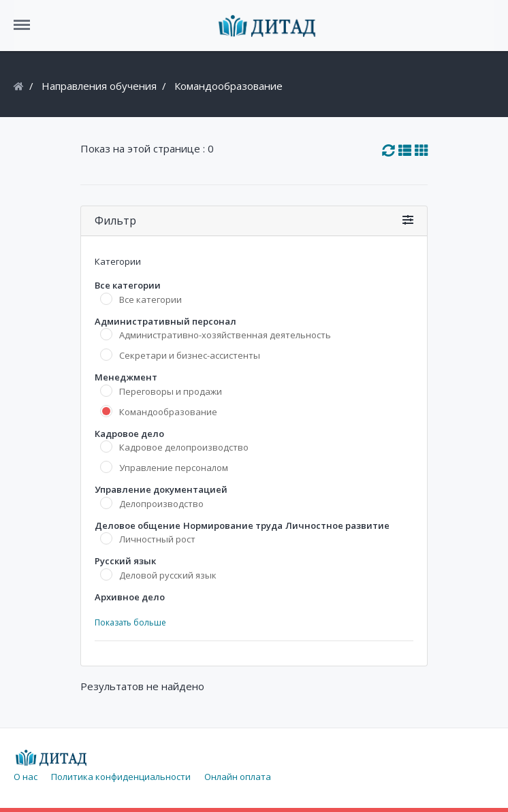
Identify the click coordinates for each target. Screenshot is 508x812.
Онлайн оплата (238, 777)
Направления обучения (99, 86)
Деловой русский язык (168, 575)
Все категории (150, 299)
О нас (26, 777)
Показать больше (130, 622)
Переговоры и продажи (171, 391)
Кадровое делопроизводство (184, 447)
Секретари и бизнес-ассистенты (190, 355)
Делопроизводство (161, 504)
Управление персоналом (174, 468)
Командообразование (168, 412)
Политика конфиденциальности (121, 777)
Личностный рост (157, 539)
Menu (27, 18)
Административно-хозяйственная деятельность (225, 335)
